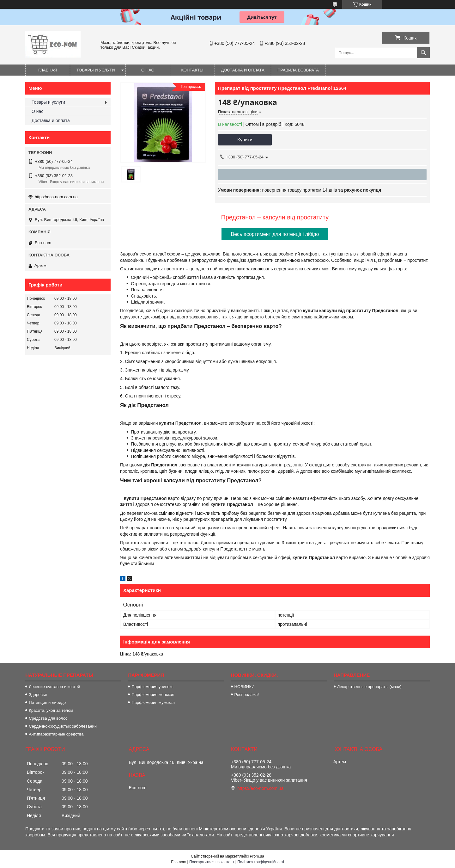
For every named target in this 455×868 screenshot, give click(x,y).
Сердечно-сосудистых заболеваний (63, 726)
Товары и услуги (96, 70)
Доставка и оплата (243, 70)
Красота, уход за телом (51, 710)
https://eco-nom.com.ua (56, 197)
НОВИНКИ (245, 687)
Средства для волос (48, 718)
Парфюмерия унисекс (152, 687)
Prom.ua (257, 856)
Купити (245, 140)
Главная (48, 70)
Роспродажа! (247, 695)
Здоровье (38, 695)
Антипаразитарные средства (56, 734)
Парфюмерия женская (153, 695)
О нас (148, 70)
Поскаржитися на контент (212, 862)
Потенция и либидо (47, 702)
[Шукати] (423, 53)
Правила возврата (298, 70)
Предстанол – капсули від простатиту (275, 217)
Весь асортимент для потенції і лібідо (275, 234)
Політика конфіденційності (261, 862)
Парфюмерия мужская (153, 702)
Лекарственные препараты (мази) (369, 687)
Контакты (192, 70)
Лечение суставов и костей (54, 687)
